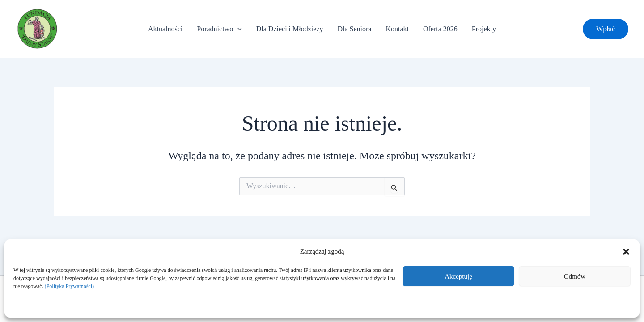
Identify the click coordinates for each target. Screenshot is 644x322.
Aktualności (165, 29)
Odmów (575, 276)
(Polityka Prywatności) (69, 286)
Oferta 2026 (440, 29)
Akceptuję (458, 276)
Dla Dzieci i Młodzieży (290, 29)
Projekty (484, 29)
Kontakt (397, 29)
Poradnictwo (219, 29)
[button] (626, 252)
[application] (237, 29)
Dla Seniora (354, 29)
